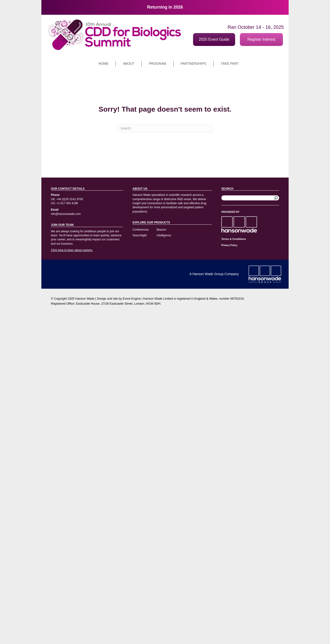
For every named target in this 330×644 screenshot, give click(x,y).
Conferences (141, 230)
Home (103, 64)
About (129, 64)
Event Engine (132, 299)
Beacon (162, 230)
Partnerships (194, 64)
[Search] (165, 128)
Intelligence (164, 235)
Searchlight (140, 235)
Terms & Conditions (234, 239)
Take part (230, 64)
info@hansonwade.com (66, 214)
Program (157, 64)
